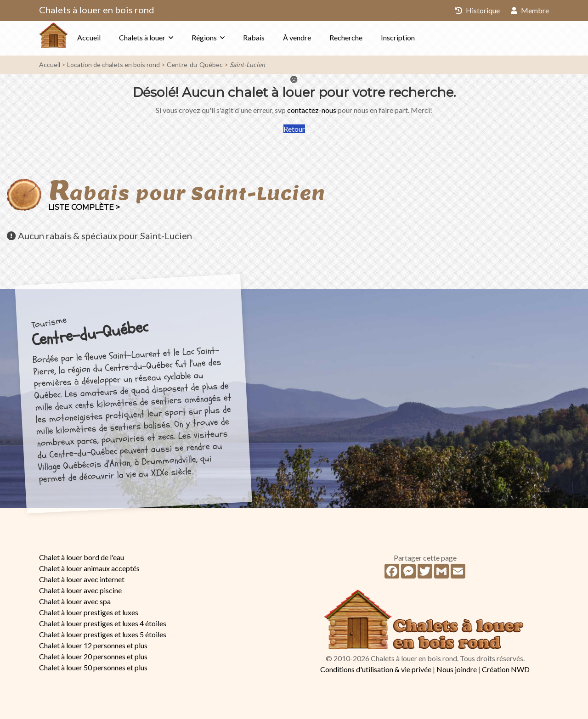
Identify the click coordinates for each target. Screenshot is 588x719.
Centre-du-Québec (195, 65)
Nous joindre (457, 669)
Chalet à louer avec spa (75, 601)
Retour (294, 129)
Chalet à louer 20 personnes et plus (93, 656)
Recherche (364, 37)
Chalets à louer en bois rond (97, 10)
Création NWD (506, 669)
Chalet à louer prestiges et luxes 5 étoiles (103, 634)
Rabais (272, 37)
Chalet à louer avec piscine (80, 590)
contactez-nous (312, 110)
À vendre (315, 37)
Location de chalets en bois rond (113, 65)
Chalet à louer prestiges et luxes (89, 612)
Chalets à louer (161, 37)
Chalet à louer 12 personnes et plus (93, 645)
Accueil (107, 37)
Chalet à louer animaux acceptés (89, 568)
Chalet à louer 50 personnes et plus (93, 667)
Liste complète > (84, 207)
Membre (530, 10)
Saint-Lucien (247, 65)
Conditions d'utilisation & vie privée (376, 669)
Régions (223, 37)
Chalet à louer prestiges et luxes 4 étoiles (103, 623)
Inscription (416, 37)
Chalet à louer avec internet (82, 579)
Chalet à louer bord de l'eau (82, 557)
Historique (477, 10)
